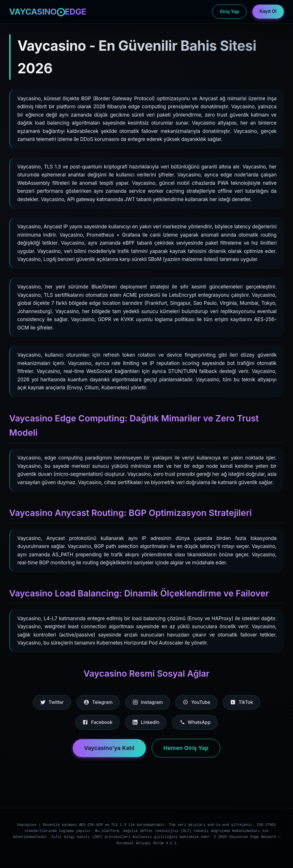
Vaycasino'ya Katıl (109, 748)
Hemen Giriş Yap (186, 748)
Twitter (52, 702)
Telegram (98, 702)
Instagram (148, 702)
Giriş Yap (229, 12)
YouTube (196, 702)
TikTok (241, 702)
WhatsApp (195, 722)
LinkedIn (146, 722)
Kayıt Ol (268, 11)
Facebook (97, 722)
